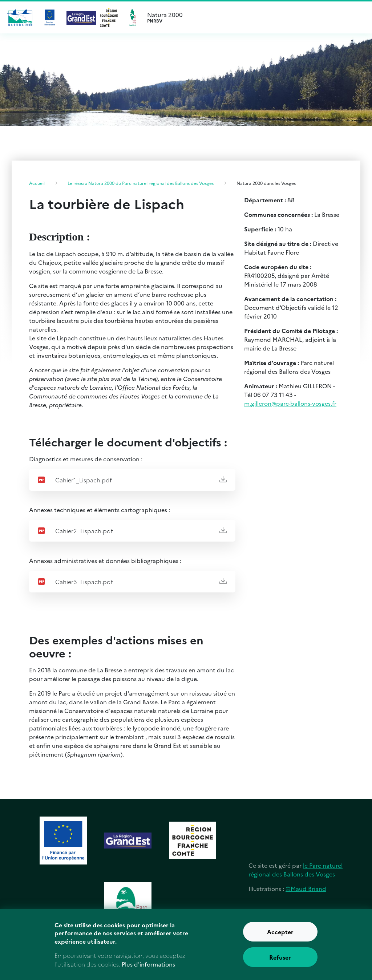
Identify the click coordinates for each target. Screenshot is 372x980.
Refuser (280, 960)
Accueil (37, 183)
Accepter (280, 935)
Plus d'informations (148, 967)
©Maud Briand (306, 888)
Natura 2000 (259, 17)
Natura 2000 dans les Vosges (266, 183)
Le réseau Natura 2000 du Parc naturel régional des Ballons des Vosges (141, 183)
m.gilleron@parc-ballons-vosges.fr (290, 403)
